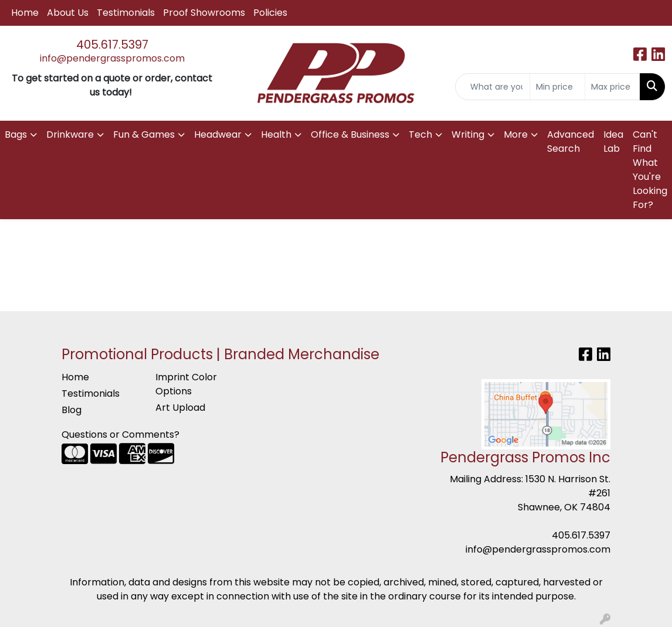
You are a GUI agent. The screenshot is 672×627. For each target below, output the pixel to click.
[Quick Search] (493, 87)
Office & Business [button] (350, 134)
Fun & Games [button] (144, 134)
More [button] (516, 134)
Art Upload (180, 408)
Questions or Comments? (121, 435)
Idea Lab (613, 142)
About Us (68, 13)
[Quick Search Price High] (612, 87)
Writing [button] (468, 134)
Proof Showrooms (204, 13)
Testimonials (126, 13)
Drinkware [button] (70, 134)
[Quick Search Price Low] (557, 87)
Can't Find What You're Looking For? (650, 170)
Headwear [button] (218, 134)
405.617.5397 (112, 45)
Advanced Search (571, 142)
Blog (72, 410)
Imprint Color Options (186, 384)
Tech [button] (420, 134)
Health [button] (276, 134)
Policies (270, 13)
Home (25, 13)
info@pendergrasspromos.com (112, 58)
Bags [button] (16, 134)
